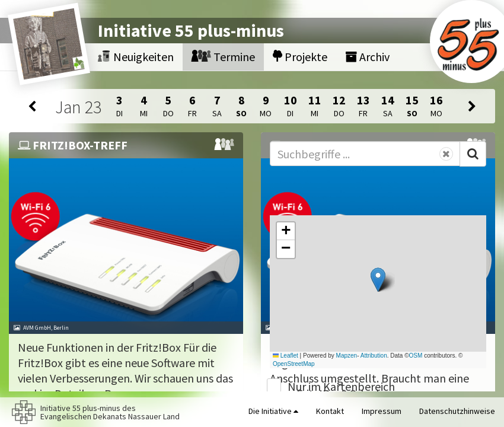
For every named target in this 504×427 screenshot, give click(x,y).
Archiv (367, 57)
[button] (378, 280)
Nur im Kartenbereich (341, 386)
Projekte (300, 57)
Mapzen (347, 356)
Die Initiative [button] (273, 411)
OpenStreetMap (294, 364)
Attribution (374, 356)
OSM (416, 356)
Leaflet (286, 356)
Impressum (382, 411)
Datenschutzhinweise (457, 411)
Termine (223, 57)
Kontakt (330, 411)
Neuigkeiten (136, 57)
